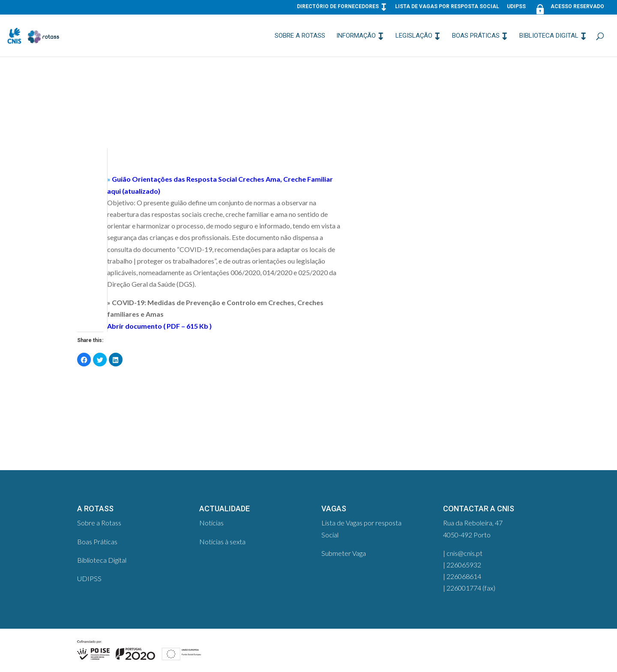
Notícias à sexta (222, 541)
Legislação (414, 36)
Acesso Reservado (569, 8)
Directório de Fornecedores (338, 7)
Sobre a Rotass (300, 36)
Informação (356, 36)
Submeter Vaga (344, 553)
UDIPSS (516, 7)
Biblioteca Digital (549, 36)
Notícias (211, 523)
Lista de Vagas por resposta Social (447, 7)
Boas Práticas (476, 36)
